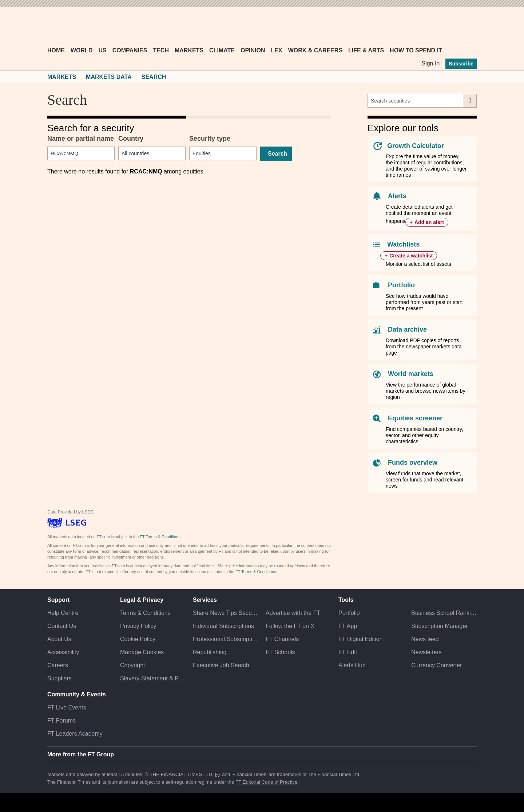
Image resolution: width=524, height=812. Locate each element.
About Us (59, 639)
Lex (277, 50)
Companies (130, 50)
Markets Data (109, 77)
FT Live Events (67, 707)
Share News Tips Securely (226, 613)
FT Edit (348, 652)
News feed (425, 639)
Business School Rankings (444, 613)
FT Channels (282, 639)
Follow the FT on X (290, 626)
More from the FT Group (81, 754)
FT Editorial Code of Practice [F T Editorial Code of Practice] (266, 782)
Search (154, 77)
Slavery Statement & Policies (153, 678)
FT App (348, 626)
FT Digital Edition (361, 639)
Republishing (210, 652)
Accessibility (63, 652)
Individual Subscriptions (223, 626)
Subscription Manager (440, 626)
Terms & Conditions (145, 613)
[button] (51, 25)
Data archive (407, 329)
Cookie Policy (138, 639)
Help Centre (63, 613)
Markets (189, 50)
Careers (58, 665)
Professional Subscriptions (226, 639)
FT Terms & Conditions (160, 537)
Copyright (132, 665)
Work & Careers (315, 50)
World (82, 50)
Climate (222, 50)
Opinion (253, 50)
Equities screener (415, 418)
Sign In (430, 63)
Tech (161, 50)
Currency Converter (437, 665)
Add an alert (429, 222)
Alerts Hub (352, 665)
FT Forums (61, 721)
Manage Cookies (142, 652)
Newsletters (426, 652)
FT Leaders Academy (75, 734)
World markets (411, 374)
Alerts (397, 196)
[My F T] (467, 25)
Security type (210, 139)
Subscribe (461, 64)
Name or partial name (81, 139)
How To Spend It (416, 50)
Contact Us (62, 626)
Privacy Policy (138, 626)
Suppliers (59, 678)
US (102, 50)
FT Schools (280, 652)
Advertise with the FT (293, 613)
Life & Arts (366, 50)
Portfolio (401, 285)
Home (56, 50)
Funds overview (413, 463)
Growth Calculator (416, 146)
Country (131, 139)
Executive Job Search (221, 665)
